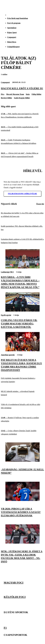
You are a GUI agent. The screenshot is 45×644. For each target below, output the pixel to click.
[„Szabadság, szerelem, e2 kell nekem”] (22, 461)
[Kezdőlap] (7, 6)
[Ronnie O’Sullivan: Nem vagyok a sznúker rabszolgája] (22, 419)
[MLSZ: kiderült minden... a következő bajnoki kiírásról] (22, 393)
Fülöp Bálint (36, 94)
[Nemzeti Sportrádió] (32, 6)
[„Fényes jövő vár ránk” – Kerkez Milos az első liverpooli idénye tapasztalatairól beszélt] (22, 155)
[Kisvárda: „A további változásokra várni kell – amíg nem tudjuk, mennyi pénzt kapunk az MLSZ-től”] (22, 268)
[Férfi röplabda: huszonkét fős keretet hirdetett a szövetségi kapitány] (22, 380)
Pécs (3, 94)
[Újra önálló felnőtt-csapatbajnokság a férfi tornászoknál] (22, 129)
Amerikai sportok (8, 355)
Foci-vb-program (14, 23)
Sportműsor (12, 28)
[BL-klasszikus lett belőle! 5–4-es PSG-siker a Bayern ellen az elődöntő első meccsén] (22, 215)
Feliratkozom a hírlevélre (23, 194)
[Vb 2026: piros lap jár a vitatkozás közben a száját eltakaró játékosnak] (22, 500)
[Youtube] (40, 576)
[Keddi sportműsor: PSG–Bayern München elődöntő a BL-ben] (22, 228)
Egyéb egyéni (6, 315)
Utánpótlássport (13, 47)
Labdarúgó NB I (7, 272)
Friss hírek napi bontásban (18, 18)
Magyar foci (14, 583)
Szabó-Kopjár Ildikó (22, 98)
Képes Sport (12, 32)
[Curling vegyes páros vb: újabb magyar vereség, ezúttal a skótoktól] (22, 311)
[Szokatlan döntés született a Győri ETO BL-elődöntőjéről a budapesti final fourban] (22, 241)
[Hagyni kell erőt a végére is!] (22, 88)
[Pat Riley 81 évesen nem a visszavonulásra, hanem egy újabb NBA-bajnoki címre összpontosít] (22, 351)
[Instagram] (31, 576)
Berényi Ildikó (6, 98)
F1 (5, 628)
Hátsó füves (12, 42)
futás (28, 94)
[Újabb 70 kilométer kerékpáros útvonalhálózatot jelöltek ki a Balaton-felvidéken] (22, 142)
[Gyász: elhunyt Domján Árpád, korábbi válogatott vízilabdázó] (22, 432)
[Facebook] (36, 576)
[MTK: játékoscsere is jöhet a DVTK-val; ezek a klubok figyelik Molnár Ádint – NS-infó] (22, 543)
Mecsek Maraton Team (15, 94)
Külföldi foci (15, 597)
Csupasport (12, 37)
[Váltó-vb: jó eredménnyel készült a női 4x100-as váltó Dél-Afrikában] (22, 406)
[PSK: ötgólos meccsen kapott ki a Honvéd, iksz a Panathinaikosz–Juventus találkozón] (22, 116)
